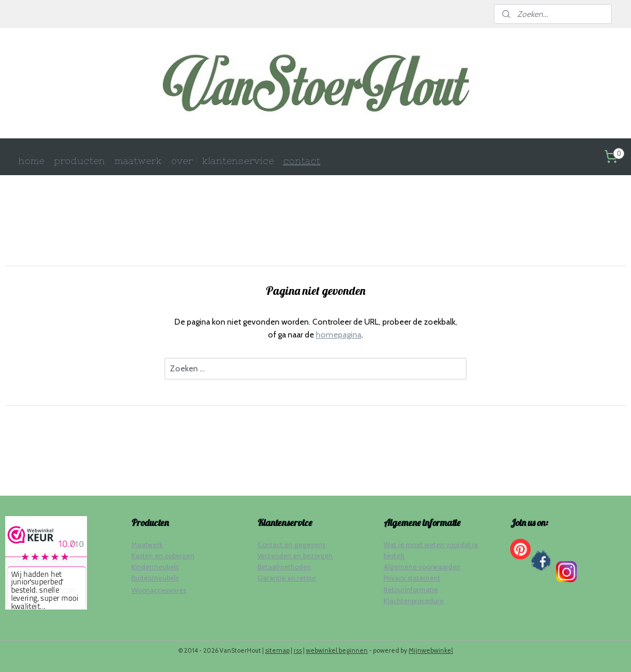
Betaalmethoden (284, 567)
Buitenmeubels (155, 578)
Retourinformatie (411, 589)
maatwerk (138, 161)
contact (302, 161)
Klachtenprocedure (414, 600)
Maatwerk (147, 544)
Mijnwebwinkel (431, 650)
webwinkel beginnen (337, 650)
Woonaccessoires (159, 590)
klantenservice (238, 161)
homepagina (339, 335)
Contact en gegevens (291, 544)
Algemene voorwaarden (422, 567)
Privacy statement (412, 578)
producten (79, 161)
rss (298, 650)
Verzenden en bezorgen (295, 556)
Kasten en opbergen (163, 556)
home (31, 161)
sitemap (277, 650)
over (182, 161)
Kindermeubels (155, 567)
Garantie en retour (287, 578)
